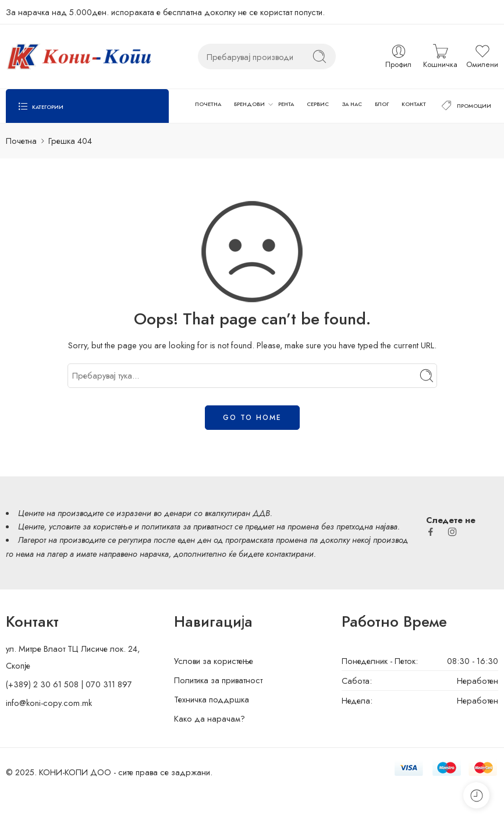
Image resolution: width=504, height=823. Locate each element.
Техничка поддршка (212, 699)
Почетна (21, 141)
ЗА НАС (352, 104)
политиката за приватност (187, 526)
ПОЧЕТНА (208, 104)
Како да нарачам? (210, 718)
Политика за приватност (218, 680)
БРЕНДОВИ (249, 104)
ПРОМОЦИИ (465, 106)
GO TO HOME (252, 418)
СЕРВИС (318, 104)
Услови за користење (214, 661)
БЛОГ (382, 104)
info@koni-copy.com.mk (49, 703)
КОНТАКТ (414, 104)
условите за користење (90, 526)
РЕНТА (286, 104)
